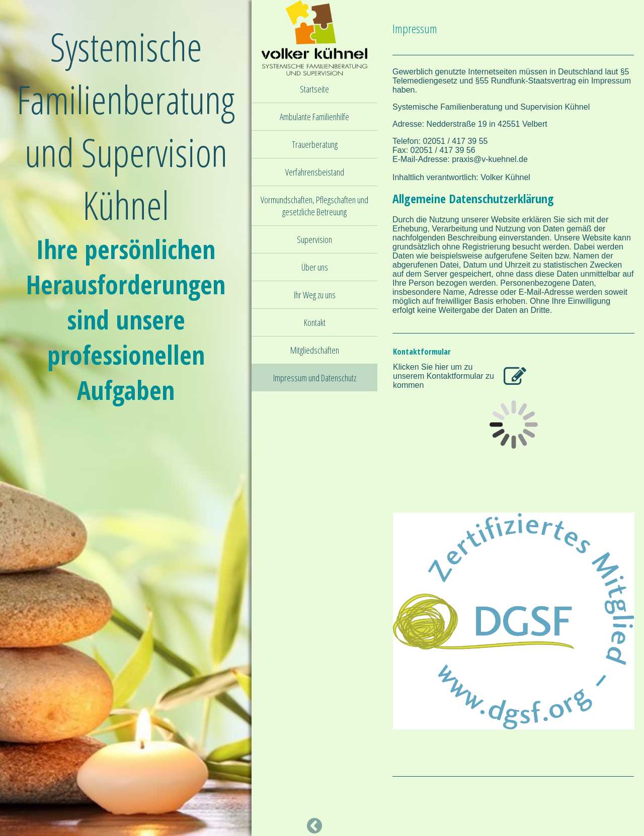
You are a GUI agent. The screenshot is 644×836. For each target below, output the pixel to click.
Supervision (314, 239)
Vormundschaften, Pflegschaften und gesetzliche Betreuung (314, 206)
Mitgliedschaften (315, 350)
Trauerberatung (315, 144)
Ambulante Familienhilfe (314, 117)
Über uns (315, 267)
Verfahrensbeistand (315, 172)
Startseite (314, 89)
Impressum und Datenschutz (315, 378)
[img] (126, 418)
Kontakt (315, 322)
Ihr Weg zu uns (315, 295)
